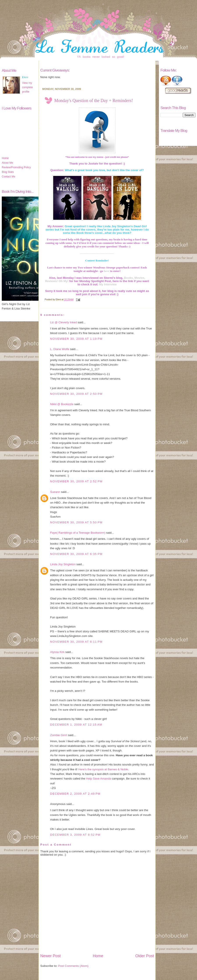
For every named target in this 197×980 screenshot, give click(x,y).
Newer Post (50, 956)
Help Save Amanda (98, 779)
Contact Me (8, 177)
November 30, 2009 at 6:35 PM (76, 554)
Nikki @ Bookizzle (62, 404)
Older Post (145, 956)
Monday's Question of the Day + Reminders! (94, 100)
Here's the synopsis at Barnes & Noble (103, 769)
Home (5, 158)
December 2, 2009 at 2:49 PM (75, 794)
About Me (7, 163)
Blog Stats (8, 172)
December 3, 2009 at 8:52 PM (75, 835)
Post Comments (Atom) (73, 966)
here (106, 271)
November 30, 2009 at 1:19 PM (76, 339)
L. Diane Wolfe (60, 349)
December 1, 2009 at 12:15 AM (76, 725)
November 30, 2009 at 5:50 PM (76, 522)
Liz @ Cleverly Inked (63, 322)
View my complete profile (27, 87)
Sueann (55, 492)
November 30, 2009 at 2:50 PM (76, 394)
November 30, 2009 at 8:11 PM (76, 642)
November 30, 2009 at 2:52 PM (76, 481)
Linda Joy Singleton (63, 564)
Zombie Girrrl (59, 735)
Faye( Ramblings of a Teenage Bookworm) (78, 533)
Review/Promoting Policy (16, 167)
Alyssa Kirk (57, 652)
